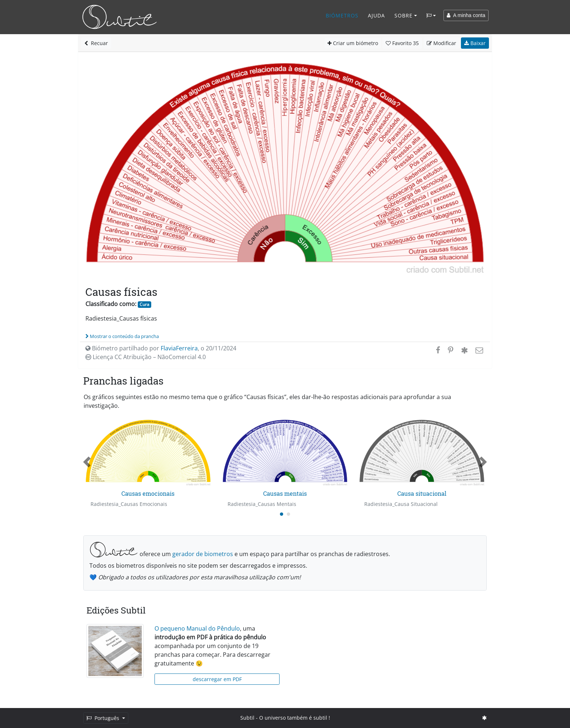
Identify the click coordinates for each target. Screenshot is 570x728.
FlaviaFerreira (179, 348)
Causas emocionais (148, 493)
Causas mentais (285, 493)
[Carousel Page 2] (288, 514)
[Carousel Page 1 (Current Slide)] (282, 514)
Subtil (247, 718)
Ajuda (376, 15)
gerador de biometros (203, 554)
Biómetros (342, 15)
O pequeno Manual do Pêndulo (197, 628)
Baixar (475, 43)
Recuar (96, 43)
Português (104, 718)
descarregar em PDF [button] (217, 679)
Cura (144, 304)
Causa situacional (422, 493)
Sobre (404, 15)
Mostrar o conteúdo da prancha (122, 336)
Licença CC (146, 357)
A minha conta (466, 15)
